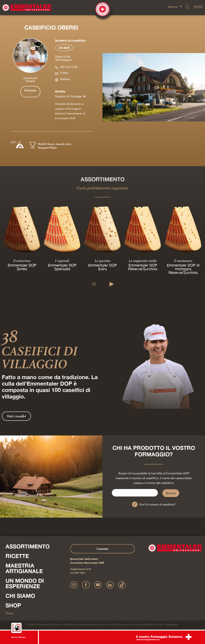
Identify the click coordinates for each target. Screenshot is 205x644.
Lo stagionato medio (143, 261)
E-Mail (64, 73)
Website (65, 79)
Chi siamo (20, 596)
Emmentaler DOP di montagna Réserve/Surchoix (183, 269)
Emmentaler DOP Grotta (22, 267)
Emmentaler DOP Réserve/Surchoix (143, 267)
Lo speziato (102, 261)
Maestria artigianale (24, 568)
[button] (93, 284)
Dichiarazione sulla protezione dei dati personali (87, 625)
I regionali (62, 261)
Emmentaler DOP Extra (102, 267)
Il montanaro (183, 261)
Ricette (17, 556)
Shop (13, 605)
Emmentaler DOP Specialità (62, 267)
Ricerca (171, 493)
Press (9, 613)
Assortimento (28, 546)
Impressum (57, 625)
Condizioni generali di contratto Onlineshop (133, 625)
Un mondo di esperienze (25, 583)
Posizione (30, 90)
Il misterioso (22, 261)
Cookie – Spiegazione (167, 625)
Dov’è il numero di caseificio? (157, 504)
